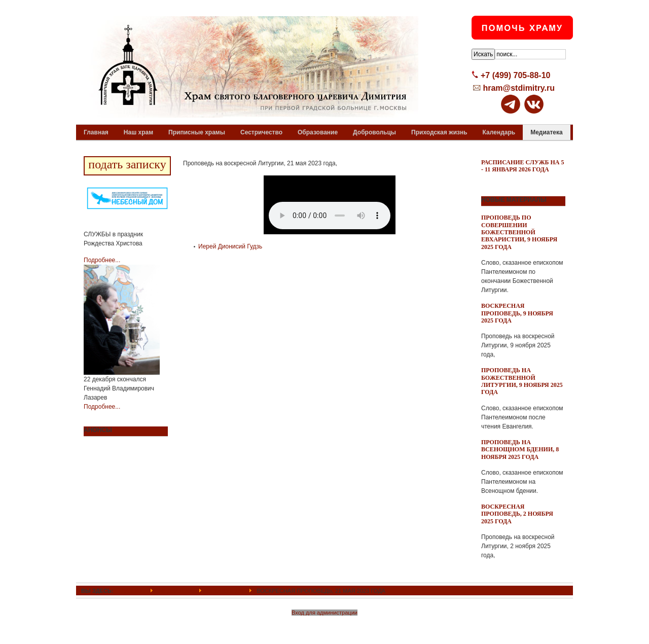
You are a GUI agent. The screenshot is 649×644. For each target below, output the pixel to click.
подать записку (127, 164)
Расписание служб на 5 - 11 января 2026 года (523, 166)
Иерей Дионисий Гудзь (230, 246)
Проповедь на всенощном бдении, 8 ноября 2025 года (520, 450)
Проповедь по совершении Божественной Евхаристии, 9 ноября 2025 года (519, 232)
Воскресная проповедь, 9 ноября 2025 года (517, 313)
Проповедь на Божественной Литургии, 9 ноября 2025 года (522, 381)
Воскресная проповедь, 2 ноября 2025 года (517, 514)
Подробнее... (102, 260)
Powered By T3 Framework (325, 625)
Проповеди (225, 591)
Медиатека (175, 591)
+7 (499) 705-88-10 (515, 75)
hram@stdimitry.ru (519, 88)
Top (556, 591)
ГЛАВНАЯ (132, 591)
